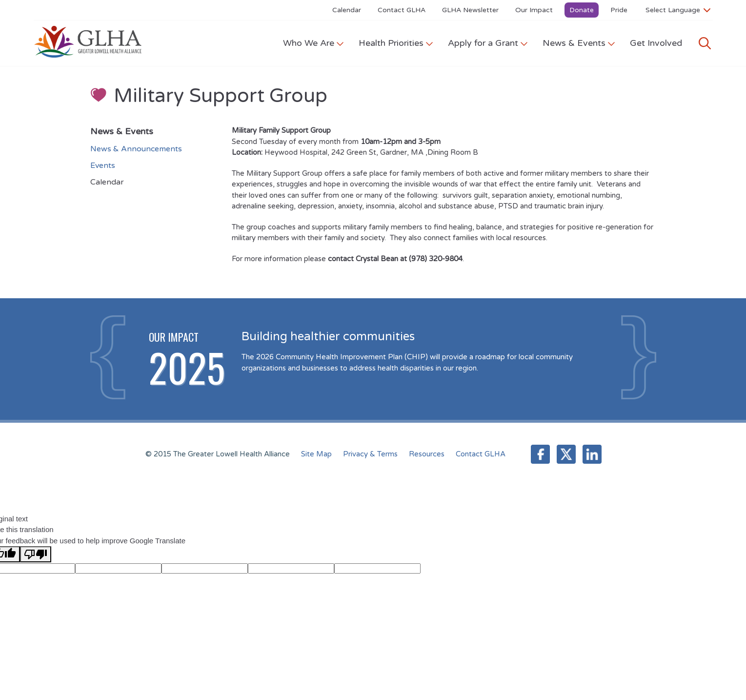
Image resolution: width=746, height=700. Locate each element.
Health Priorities (396, 43)
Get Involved (656, 43)
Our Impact (534, 10)
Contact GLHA (402, 10)
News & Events (579, 43)
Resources (427, 454)
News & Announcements (136, 149)
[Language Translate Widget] (678, 10)
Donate (582, 10)
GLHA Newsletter (470, 10)
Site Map (316, 454)
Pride (619, 10)
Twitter (566, 454)
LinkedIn (592, 454)
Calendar (347, 10)
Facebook (540, 454)
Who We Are (313, 43)
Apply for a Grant (488, 43)
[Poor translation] (36, 554)
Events (103, 165)
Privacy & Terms (370, 454)
